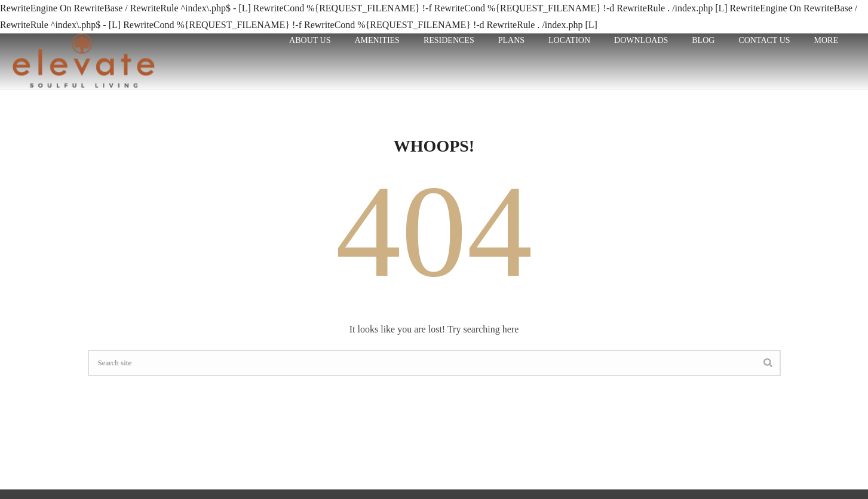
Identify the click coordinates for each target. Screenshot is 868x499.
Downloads (641, 40)
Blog (703, 40)
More (826, 40)
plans (511, 40)
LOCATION (569, 40)
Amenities (377, 40)
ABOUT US (310, 40)
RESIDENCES (449, 40)
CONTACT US (764, 40)
